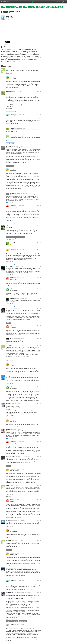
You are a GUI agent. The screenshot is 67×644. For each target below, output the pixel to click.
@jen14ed (13, 309)
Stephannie (9, 568)
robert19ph (9, 226)
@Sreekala (13, 92)
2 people (8, 74)
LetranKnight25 (10, 457)
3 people (3, 63)
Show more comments (10, 143)
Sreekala (8, 92)
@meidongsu (18, 136)
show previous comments (11, 111)
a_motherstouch (10, 592)
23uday (8, 403)
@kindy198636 (16, 267)
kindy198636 (9, 267)
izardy (8, 486)
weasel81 (9, 346)
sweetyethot (9, 376)
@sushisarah (15, 521)
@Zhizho (12, 429)
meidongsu (12, 136)
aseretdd (8, 146)
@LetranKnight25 (18, 457)
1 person (8, 89)
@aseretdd (13, 146)
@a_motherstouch (18, 593)
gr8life (10, 16)
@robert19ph (15, 226)
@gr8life (8, 18)
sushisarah (9, 521)
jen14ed (8, 309)
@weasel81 (14, 346)
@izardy (11, 486)
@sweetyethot (15, 376)
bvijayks (8, 69)
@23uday (12, 403)
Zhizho (8, 429)
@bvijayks (13, 69)
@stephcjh (14, 568)
